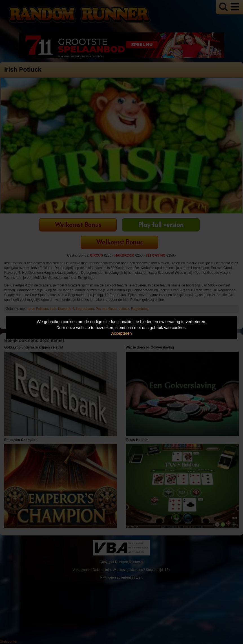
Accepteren (122, 333)
